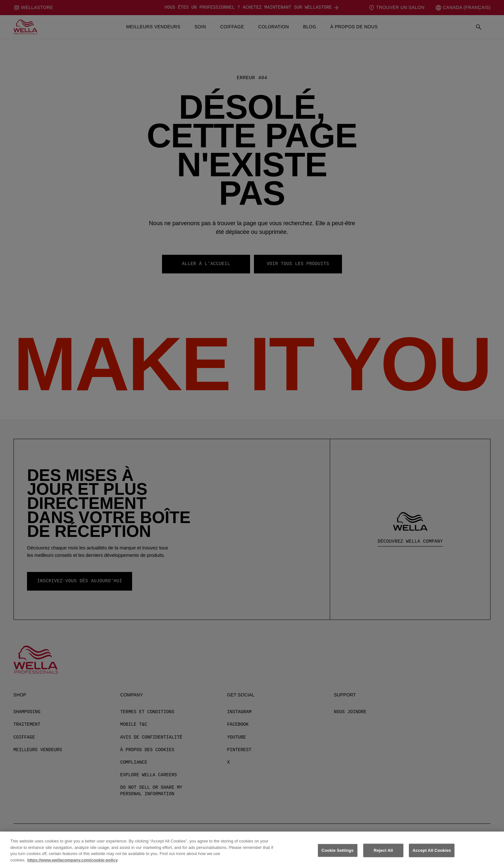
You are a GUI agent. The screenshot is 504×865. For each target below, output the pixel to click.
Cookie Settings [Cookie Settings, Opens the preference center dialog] (337, 855)
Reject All (383, 855)
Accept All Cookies (432, 855)
